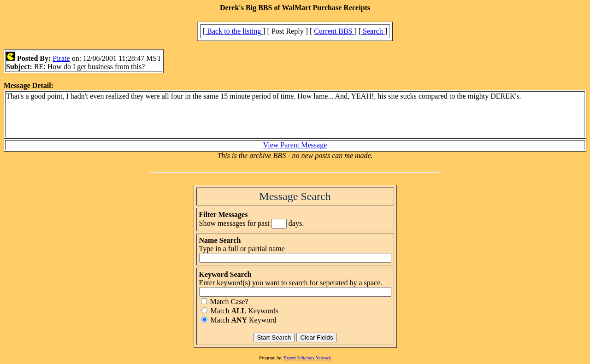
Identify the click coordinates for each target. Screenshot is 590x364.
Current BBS (334, 31)
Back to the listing (234, 31)
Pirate (61, 58)
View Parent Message (295, 145)
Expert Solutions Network (307, 358)
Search (373, 31)
